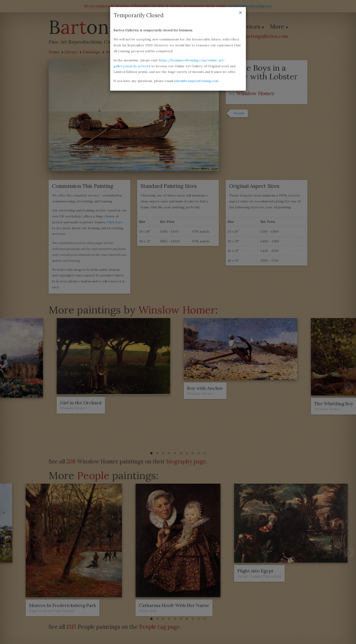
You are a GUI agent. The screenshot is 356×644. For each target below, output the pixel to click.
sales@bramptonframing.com (196, 81)
